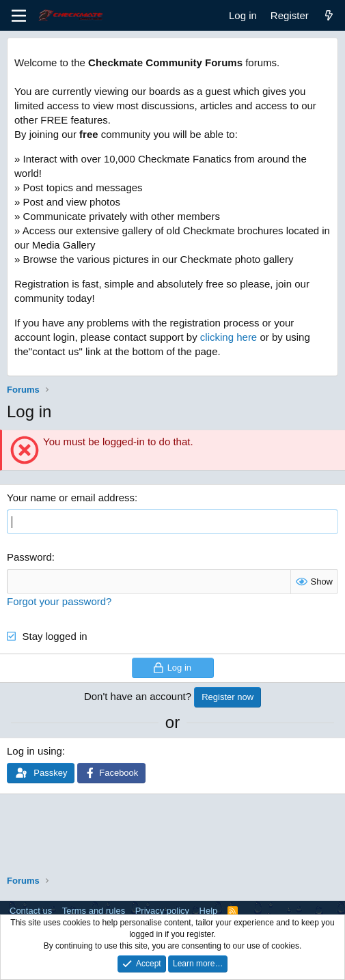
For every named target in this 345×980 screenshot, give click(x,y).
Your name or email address (71, 498)
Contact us (31, 911)
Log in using (34, 751)
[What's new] (329, 15)
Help (209, 911)
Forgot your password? (59, 601)
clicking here (229, 337)
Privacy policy (162, 911)
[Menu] (19, 16)
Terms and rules (94, 911)
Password (29, 557)
